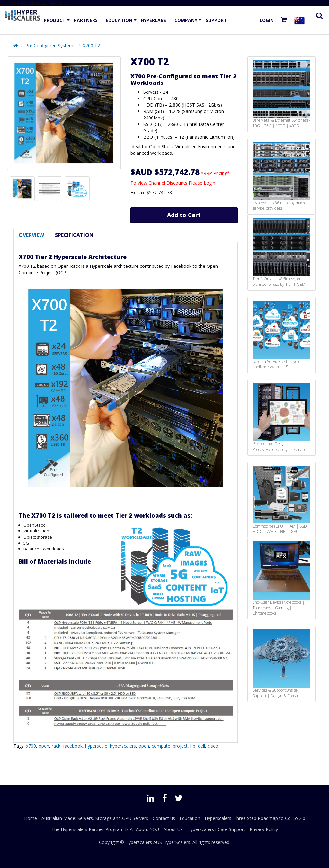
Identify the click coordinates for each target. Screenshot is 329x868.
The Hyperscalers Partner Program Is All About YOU (105, 829)
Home (31, 818)
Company (186, 20)
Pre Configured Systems (50, 45)
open (44, 746)
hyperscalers (123, 746)
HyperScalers (177, 842)
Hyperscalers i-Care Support (216, 829)
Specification (74, 235)
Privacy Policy (264, 829)
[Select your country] (301, 20)
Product (55, 20)
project (180, 746)
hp (193, 746)
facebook (73, 746)
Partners (86, 20)
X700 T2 (91, 45)
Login (267, 20)
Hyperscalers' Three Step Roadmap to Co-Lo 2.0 (255, 818)
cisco (213, 746)
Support (216, 20)
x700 (31, 746)
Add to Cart (184, 215)
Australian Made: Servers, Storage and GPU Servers (95, 818)
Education (119, 20)
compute (161, 746)
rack (56, 746)
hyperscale (96, 746)
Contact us (164, 818)
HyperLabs (153, 20)
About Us (173, 829)
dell (201, 746)
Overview (31, 235)
